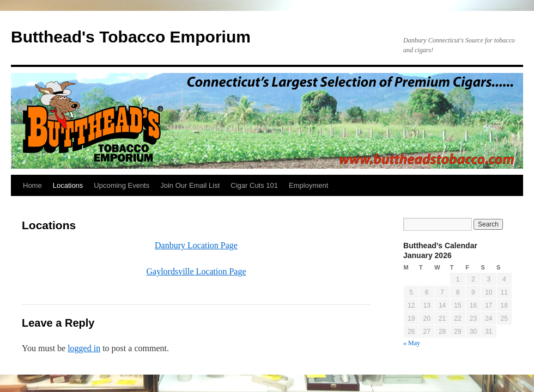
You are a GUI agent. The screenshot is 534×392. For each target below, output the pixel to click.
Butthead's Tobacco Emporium (131, 37)
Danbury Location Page (196, 245)
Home (32, 185)
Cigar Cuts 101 (254, 185)
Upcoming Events (122, 185)
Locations (68, 185)
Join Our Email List (190, 185)
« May (412, 343)
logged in (84, 348)
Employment (308, 185)
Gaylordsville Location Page (196, 271)
